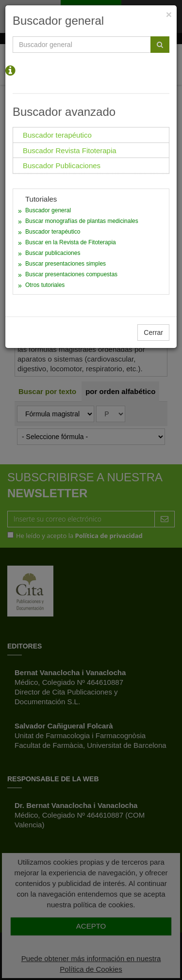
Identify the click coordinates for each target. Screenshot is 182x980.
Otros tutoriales (45, 285)
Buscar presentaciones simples (66, 264)
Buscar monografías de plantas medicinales (82, 221)
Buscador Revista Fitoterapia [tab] (70, 150)
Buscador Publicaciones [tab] (62, 166)
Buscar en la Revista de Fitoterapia (71, 242)
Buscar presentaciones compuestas (71, 274)
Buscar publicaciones (53, 253)
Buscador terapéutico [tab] (57, 135)
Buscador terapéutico (53, 232)
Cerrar (153, 332)
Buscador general (48, 210)
